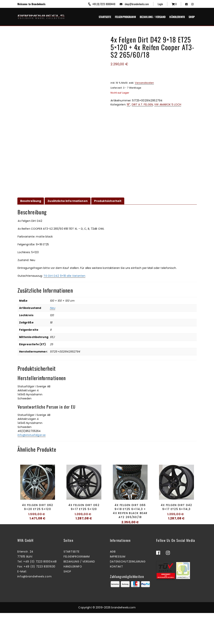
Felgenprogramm (125, 17)
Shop (192, 17)
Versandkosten (144, 83)
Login (160, 4)
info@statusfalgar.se (32, 435)
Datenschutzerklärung (128, 593)
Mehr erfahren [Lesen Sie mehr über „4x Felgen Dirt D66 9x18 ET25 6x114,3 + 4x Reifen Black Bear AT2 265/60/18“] (129, 535)
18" (128, 104)
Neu (52, 308)
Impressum (118, 588)
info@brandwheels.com (35, 607)
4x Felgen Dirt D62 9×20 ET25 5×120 (38, 507)
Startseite (105, 17)
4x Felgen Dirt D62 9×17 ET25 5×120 (84, 507)
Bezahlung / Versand (153, 17)
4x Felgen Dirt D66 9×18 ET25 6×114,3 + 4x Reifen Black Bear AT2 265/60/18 (130, 511)
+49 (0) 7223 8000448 (101, 4)
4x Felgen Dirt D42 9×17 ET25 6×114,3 (176, 507)
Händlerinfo (177, 17)
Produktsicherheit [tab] (108, 201)
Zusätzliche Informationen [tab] (68, 201)
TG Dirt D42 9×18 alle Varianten (64, 276)
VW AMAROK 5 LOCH (168, 104)
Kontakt (117, 597)
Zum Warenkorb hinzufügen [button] (37, 531)
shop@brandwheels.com (134, 4)
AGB (113, 583)
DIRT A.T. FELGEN (142, 104)
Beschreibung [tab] (31, 201)
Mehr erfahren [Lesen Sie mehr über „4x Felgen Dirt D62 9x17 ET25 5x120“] (83, 531)
